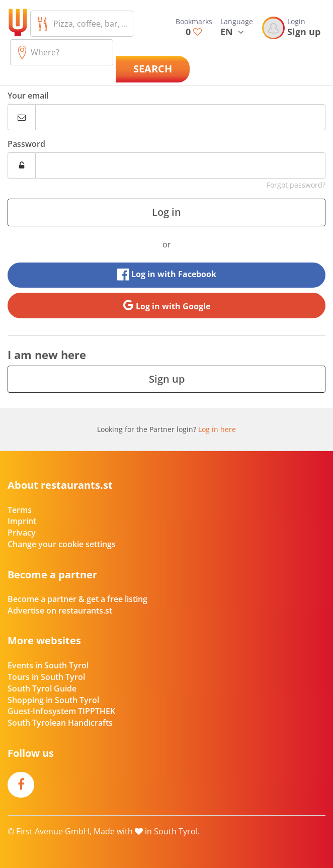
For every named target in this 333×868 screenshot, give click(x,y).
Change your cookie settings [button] (62, 544)
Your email (28, 96)
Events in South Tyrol (48, 665)
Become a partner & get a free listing (77, 599)
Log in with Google (167, 305)
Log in (166, 212)
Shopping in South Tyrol (53, 700)
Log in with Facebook (167, 275)
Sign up (167, 379)
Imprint (22, 521)
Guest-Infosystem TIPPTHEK (61, 711)
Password (26, 144)
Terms (20, 510)
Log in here (217, 429)
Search (153, 69)
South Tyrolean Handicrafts (60, 723)
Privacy (22, 533)
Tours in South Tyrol (46, 677)
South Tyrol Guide (42, 688)
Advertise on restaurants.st (60, 611)
